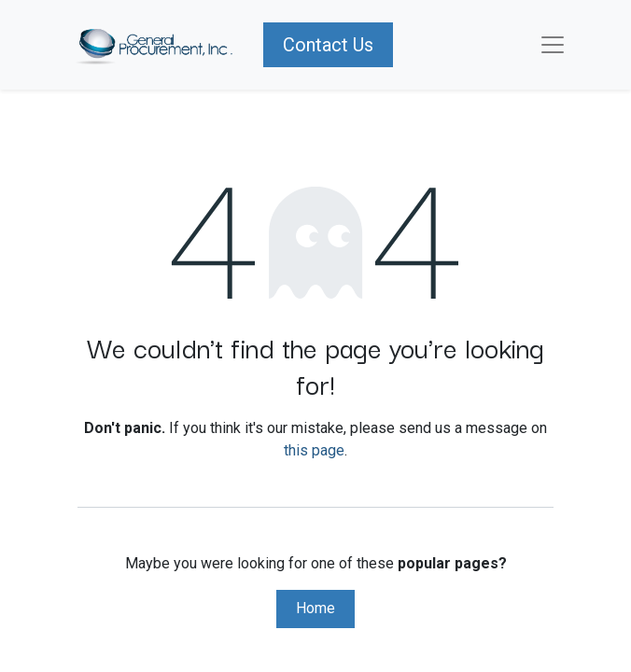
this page (314, 450)
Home (315, 608)
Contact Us (328, 45)
